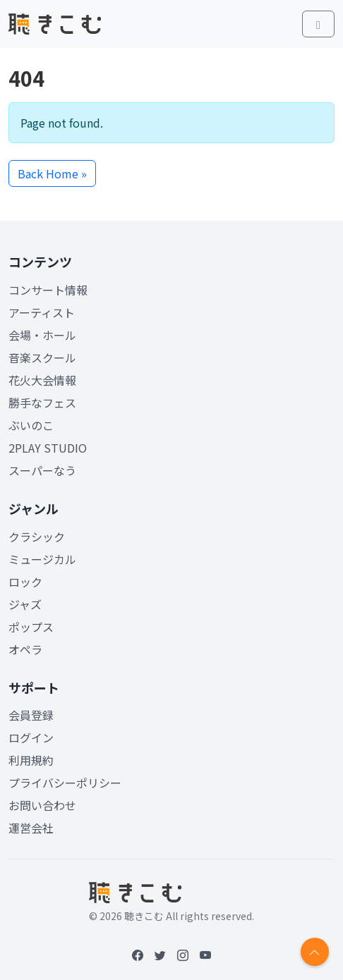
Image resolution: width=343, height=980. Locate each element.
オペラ (25, 649)
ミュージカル (42, 559)
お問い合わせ (42, 805)
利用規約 (31, 760)
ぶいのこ (31, 425)
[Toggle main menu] (318, 24)
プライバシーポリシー (65, 783)
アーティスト (42, 312)
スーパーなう (42, 470)
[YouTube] (205, 955)
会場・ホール (42, 335)
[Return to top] (315, 952)
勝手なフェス (42, 403)
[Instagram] (183, 955)
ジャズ (25, 604)
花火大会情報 (42, 380)
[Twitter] (160, 955)
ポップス (31, 627)
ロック (25, 582)
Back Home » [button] (52, 173)
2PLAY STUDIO (48, 448)
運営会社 (31, 828)
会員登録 (31, 715)
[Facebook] (138, 955)
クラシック (37, 537)
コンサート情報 (48, 290)
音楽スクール (42, 357)
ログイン (31, 737)
